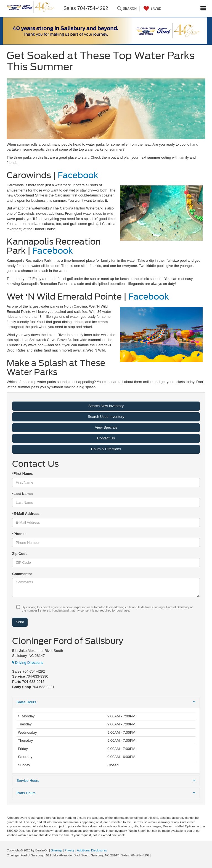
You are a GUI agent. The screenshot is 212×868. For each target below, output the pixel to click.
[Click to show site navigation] (203, 8)
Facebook (78, 175)
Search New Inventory (106, 406)
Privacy (70, 850)
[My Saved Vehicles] (152, 9)
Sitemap (56, 850)
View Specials (106, 427)
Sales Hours (106, 702)
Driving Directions (28, 663)
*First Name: (23, 474)
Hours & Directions (106, 449)
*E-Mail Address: (26, 514)
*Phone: (19, 534)
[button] (106, 31)
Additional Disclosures (92, 850)
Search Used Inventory (106, 417)
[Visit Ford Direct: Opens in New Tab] (154, 855)
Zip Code (20, 554)
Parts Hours (106, 793)
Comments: (22, 574)
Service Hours (106, 780)
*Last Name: (22, 494)
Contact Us (106, 438)
